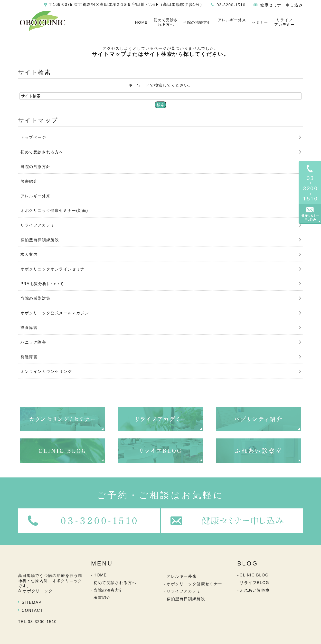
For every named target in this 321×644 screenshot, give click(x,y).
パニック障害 (33, 342)
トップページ (33, 137)
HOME (141, 22)
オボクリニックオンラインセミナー (55, 269)
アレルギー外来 (232, 20)
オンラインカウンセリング (46, 372)
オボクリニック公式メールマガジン (55, 313)
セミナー (260, 22)
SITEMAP (32, 602)
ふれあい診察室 (255, 590)
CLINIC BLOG (254, 575)
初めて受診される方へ (166, 22)
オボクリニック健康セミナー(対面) (54, 211)
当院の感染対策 (35, 298)
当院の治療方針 (197, 22)
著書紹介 (29, 181)
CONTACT (32, 610)
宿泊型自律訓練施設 (40, 240)
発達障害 (29, 357)
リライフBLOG (254, 583)
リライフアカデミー (284, 22)
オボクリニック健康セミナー (194, 584)
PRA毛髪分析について (42, 284)
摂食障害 (29, 328)
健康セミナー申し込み (282, 5)
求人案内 (29, 254)
